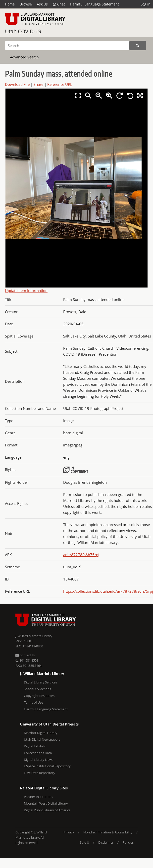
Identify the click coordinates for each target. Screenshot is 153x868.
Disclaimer (106, 842)
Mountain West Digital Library (46, 803)
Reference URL (60, 84)
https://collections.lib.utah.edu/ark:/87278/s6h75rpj (108, 591)
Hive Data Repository (40, 773)
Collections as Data (38, 753)
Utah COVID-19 (23, 31)
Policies (128, 842)
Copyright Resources (39, 696)
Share (38, 84)
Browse (26, 4)
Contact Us (25, 655)
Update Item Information (26, 290)
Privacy (69, 832)
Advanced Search (24, 57)
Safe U (84, 842)
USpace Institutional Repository (47, 766)
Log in (146, 4)
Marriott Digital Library (41, 733)
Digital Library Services (40, 682)
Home (10, 4)
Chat (59, 4)
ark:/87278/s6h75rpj (81, 555)
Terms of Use (33, 702)
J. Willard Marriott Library (34, 636)
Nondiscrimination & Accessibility (108, 832)
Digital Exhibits (35, 746)
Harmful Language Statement (94, 4)
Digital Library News (39, 760)
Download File (17, 84)
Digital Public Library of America (47, 810)
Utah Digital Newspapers (42, 739)
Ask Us (42, 4)
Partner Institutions (38, 797)
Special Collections (37, 689)
